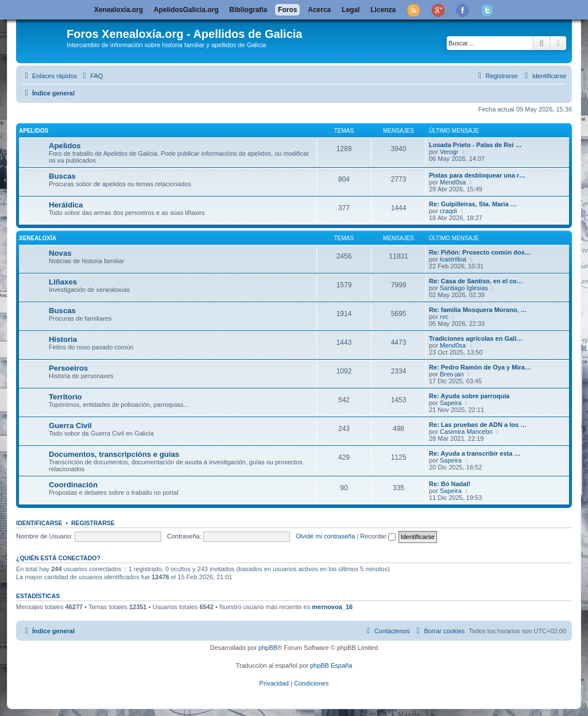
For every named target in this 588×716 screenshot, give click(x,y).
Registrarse (93, 523)
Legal (351, 10)
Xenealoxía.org (119, 10)
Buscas (62, 176)
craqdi (448, 211)
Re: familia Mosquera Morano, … (478, 310)
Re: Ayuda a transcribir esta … (475, 453)
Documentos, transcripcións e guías (114, 454)
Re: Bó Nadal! (450, 484)
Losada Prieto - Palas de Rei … (475, 145)
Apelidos (34, 131)
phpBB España (331, 665)
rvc (444, 317)
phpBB (268, 648)
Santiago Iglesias (464, 288)
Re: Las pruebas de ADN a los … (478, 425)
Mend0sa (453, 182)
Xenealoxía (38, 238)
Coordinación (73, 485)
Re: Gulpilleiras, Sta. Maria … (473, 204)
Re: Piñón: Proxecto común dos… (480, 252)
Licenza (383, 10)
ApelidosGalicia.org (186, 10)
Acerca (319, 10)
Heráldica (66, 205)
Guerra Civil (70, 426)
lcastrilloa (453, 259)
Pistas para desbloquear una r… (477, 175)
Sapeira (451, 403)
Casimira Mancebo (466, 432)
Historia (63, 339)
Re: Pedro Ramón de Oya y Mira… (480, 367)
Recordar (378, 536)
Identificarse (39, 523)
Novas (60, 253)
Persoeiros (68, 368)
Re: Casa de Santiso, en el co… (476, 281)
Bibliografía (248, 10)
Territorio (65, 397)
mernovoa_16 (332, 607)
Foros (287, 10)
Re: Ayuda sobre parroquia (469, 396)
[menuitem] (91, 76)
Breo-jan (452, 374)
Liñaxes (63, 282)
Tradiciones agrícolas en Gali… (476, 338)
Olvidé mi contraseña (325, 536)
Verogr (449, 152)
